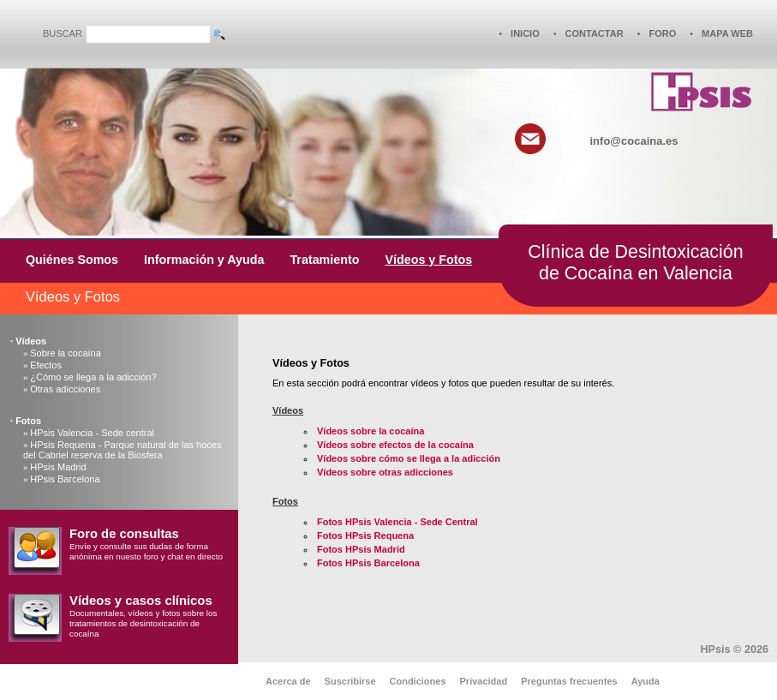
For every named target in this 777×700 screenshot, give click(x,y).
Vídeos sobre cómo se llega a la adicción (409, 458)
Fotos (28, 421)
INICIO (525, 33)
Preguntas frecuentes (569, 681)
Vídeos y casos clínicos (141, 601)
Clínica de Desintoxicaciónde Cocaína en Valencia (635, 263)
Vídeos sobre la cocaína (371, 431)
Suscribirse (350, 681)
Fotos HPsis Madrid (361, 549)
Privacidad (484, 681)
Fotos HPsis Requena (365, 535)
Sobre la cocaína (66, 353)
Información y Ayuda (204, 260)
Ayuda (646, 681)
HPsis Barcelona (65, 479)
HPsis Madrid (58, 467)
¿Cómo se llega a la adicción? (93, 377)
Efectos (46, 365)
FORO (662, 33)
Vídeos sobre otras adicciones (385, 472)
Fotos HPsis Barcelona (368, 563)
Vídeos (31, 341)
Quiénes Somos (72, 260)
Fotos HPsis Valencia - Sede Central (397, 522)
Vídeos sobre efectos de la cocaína (395, 445)
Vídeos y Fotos (428, 260)
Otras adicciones (65, 389)
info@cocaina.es (634, 141)
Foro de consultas (124, 534)
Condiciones (418, 681)
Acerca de (288, 681)
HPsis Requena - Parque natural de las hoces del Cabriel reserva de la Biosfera (122, 450)
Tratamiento (324, 260)
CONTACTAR (595, 33)
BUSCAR (63, 33)
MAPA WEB (727, 33)
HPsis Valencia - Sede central (92, 433)
